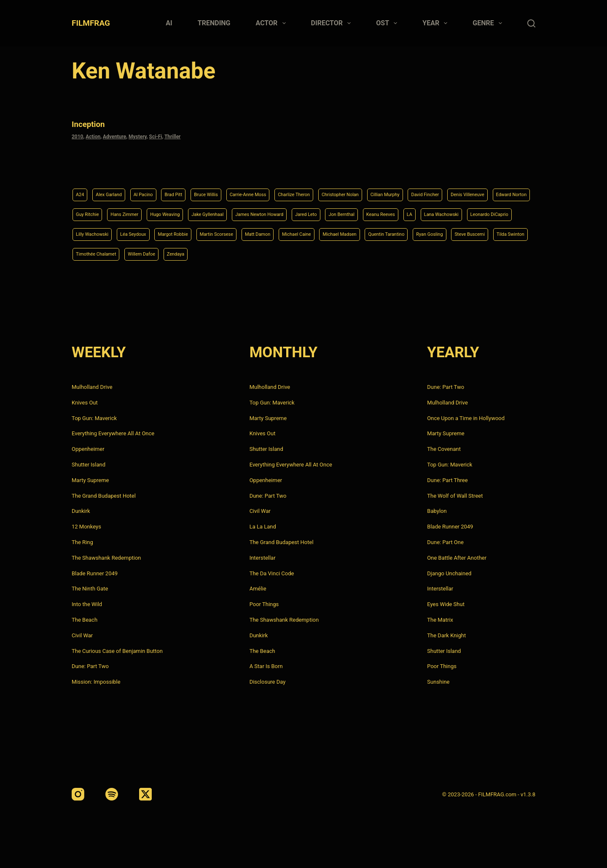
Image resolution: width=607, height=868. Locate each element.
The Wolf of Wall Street (455, 496)
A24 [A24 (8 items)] (81, 189)
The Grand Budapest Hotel (104, 496)
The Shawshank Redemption (106, 558)
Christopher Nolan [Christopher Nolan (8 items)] (391, 189)
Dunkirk (81, 511)
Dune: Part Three (447, 480)
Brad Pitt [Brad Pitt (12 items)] (191, 189)
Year (436, 23)
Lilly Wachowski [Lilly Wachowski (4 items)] (281, 232)
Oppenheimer (88, 449)
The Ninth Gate (90, 589)
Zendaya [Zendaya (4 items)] (503, 253)
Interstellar (263, 558)
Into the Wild (87, 604)
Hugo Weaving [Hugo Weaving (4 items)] (289, 210)
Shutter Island (89, 465)
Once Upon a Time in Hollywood (466, 418)
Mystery (138, 135)
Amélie (258, 589)
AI (169, 23)
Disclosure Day (268, 682)
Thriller (173, 135)
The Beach (85, 620)
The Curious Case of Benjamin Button (117, 651)
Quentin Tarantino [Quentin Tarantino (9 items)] (203, 253)
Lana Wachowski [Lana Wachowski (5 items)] (165, 232)
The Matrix (440, 620)
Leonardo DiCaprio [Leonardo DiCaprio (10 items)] (224, 232)
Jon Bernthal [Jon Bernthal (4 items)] (502, 210)
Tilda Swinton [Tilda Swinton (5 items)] (352, 253)
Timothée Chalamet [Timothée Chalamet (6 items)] (407, 253)
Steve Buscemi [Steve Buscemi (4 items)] (303, 253)
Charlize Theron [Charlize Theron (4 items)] (335, 189)
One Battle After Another (457, 558)
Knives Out (85, 403)
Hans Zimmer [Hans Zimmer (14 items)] (240, 210)
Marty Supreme (90, 480)
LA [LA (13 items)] (128, 232)
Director (333, 23)
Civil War (82, 635)
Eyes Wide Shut (446, 604)
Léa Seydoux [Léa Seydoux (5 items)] (330, 232)
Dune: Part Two (90, 666)
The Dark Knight (446, 635)
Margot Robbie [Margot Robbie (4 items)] (378, 232)
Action (93, 135)
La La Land (263, 527)
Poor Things (264, 604)
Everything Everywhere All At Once (113, 433)
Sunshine (438, 682)
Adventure (114, 135)
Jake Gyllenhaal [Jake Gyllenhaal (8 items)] (341, 210)
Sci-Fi (156, 135)
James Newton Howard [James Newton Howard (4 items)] (403, 210)
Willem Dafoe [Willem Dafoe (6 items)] (462, 253)
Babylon (437, 511)
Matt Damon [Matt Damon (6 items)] (479, 232)
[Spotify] (112, 794)
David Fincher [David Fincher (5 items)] (494, 189)
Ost (388, 23)
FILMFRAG (91, 23)
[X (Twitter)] (145, 794)
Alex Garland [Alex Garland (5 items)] (115, 189)
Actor (273, 23)
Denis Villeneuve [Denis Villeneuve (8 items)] (97, 210)
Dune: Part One (445, 542)
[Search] (531, 23)
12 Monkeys (86, 527)
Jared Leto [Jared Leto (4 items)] (460, 210)
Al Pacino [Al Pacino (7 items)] (156, 189)
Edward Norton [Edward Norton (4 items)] (150, 210)
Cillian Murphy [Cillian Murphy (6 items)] (446, 189)
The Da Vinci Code (272, 573)
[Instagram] (78, 794)
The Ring (82, 542)
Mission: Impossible (96, 682)
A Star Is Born (266, 666)
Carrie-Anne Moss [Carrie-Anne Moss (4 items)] (280, 189)
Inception (92, 123)
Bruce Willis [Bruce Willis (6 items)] (230, 189)
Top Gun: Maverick (94, 418)
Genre (489, 23)
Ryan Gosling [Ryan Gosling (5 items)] (255, 253)
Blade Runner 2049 (95, 573)
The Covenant (444, 449)
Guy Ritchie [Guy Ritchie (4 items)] (196, 210)
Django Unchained (449, 573)
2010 (77, 135)
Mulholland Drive (92, 387)
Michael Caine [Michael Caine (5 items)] (94, 253)
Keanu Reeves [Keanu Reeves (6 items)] (94, 232)
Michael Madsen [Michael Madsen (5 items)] (146, 253)
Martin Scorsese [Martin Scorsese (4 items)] (430, 232)
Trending (214, 23)
